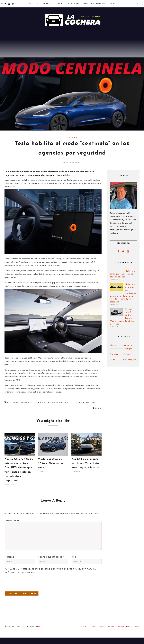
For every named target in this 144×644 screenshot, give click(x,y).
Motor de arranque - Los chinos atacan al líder (122, 280)
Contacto (74, 4)
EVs (49, 409)
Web (74, 564)
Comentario (13, 527)
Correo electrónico (51, 564)
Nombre (10, 564)
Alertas (60, 4)
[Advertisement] (72, 51)
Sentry (69, 409)
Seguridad (58, 409)
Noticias (33, 4)
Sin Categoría (130, 366)
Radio (113, 4)
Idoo (39, 633)
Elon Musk (40, 409)
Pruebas (47, 4)
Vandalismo (88, 409)
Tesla (77, 409)
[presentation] (21, 590)
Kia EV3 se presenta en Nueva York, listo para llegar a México (85, 470)
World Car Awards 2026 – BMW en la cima (50, 470)
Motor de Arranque (94, 4)
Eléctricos (26, 409)
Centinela (13, 409)
